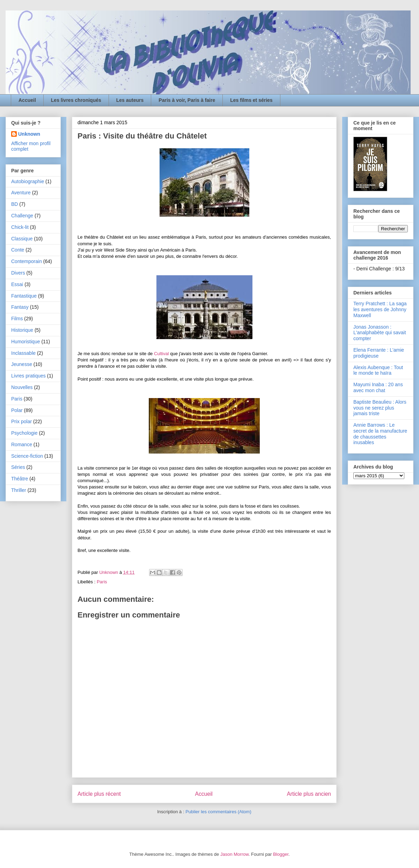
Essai (17, 284)
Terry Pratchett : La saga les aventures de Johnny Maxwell (380, 309)
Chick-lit (20, 227)
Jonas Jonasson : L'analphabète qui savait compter (380, 333)
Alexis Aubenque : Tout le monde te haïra (378, 370)
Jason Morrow (234, 854)
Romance (22, 444)
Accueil (27, 100)
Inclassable (23, 353)
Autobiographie (28, 181)
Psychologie (24, 433)
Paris (102, 582)
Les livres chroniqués (76, 100)
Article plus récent (99, 794)
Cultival (161, 354)
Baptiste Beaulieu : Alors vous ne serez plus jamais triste (380, 408)
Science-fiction (27, 456)
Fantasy (20, 307)
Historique (22, 330)
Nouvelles (22, 387)
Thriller (19, 490)
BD (14, 204)
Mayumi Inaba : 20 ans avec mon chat (378, 387)
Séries (18, 467)
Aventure (21, 193)
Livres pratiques (28, 376)
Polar (17, 410)
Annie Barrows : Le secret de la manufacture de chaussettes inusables (380, 434)
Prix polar (21, 421)
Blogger (281, 854)
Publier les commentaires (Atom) (218, 812)
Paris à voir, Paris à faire (187, 100)
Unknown (29, 134)
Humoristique (25, 342)
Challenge (22, 216)
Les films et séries (251, 100)
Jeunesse (22, 364)
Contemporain (27, 261)
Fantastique (24, 296)
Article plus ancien (309, 794)
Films (17, 319)
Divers (18, 273)
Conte (18, 250)
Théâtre (20, 479)
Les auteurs (130, 100)
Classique (22, 239)
